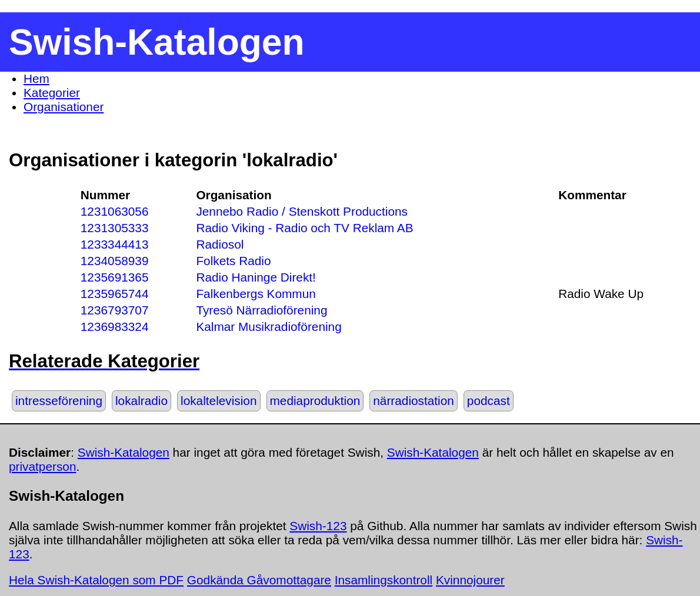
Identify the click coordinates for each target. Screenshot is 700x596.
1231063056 (115, 211)
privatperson (42, 466)
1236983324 (115, 327)
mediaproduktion (315, 401)
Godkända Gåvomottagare (259, 580)
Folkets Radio (233, 261)
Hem (36, 78)
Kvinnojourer (470, 580)
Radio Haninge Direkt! (256, 277)
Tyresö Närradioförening (261, 310)
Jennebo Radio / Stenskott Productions (302, 211)
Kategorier (52, 93)
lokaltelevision (219, 401)
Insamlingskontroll (384, 580)
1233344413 (115, 244)
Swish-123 (318, 526)
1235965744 (115, 294)
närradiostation (414, 401)
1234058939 (115, 261)
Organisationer (64, 107)
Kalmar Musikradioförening (269, 327)
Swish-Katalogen (124, 452)
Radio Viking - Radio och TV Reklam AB (304, 228)
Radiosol (220, 244)
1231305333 (115, 228)
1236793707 (115, 310)
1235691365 (115, 277)
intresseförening (59, 401)
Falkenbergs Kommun (256, 294)
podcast (489, 401)
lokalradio (141, 401)
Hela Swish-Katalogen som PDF (96, 580)
